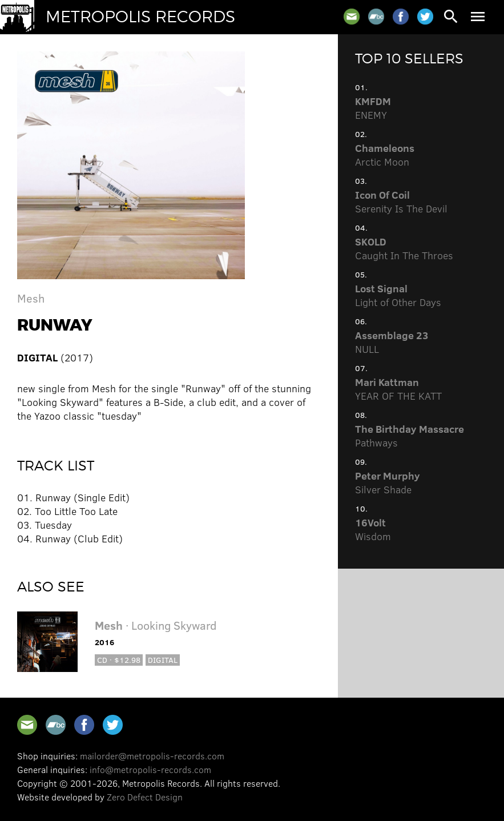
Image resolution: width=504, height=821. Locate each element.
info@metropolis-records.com (150, 769)
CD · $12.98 (119, 660)
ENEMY (373, 108)
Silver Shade (388, 482)
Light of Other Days (398, 295)
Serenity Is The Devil (401, 202)
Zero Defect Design (145, 797)
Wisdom (373, 529)
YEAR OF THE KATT (398, 389)
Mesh (31, 298)
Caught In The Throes (404, 248)
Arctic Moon (385, 155)
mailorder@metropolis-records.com (152, 756)
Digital (163, 660)
